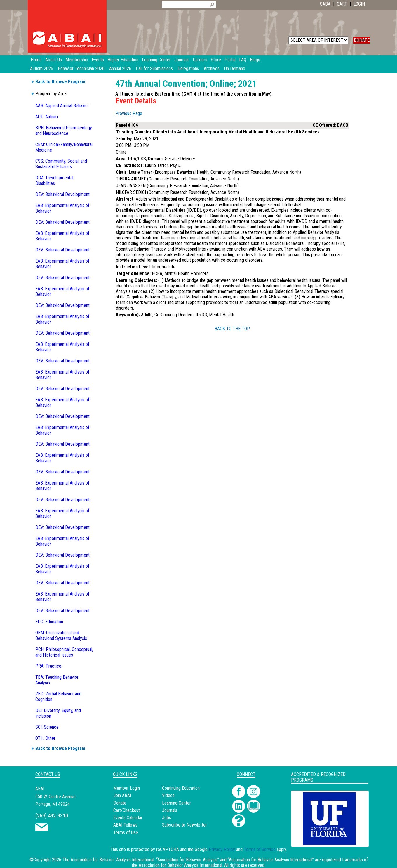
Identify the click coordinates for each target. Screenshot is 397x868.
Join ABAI (122, 795)
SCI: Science (47, 727)
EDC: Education (49, 622)
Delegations (188, 68)
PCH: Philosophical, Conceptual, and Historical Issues (64, 652)
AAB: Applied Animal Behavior (62, 106)
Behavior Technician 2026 (81, 68)
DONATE (362, 40)
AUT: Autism (47, 117)
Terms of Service (260, 849)
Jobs (167, 818)
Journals (170, 810)
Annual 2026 (120, 68)
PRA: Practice (48, 666)
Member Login (127, 788)
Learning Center (176, 803)
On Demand (235, 68)
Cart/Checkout (127, 810)
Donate (120, 803)
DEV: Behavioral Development (62, 194)
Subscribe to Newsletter (184, 825)
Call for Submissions (154, 68)
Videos (168, 795)
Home (36, 60)
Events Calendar (128, 818)
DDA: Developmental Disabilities (54, 180)
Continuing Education (181, 788)
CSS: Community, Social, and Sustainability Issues (61, 164)
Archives (212, 68)
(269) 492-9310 (52, 816)
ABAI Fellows (125, 825)
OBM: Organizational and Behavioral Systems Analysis (61, 636)
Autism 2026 (42, 68)
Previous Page (129, 113)
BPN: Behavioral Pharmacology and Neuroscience (64, 131)
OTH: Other (45, 738)
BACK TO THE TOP (232, 329)
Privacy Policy (222, 849)
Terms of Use (126, 833)
